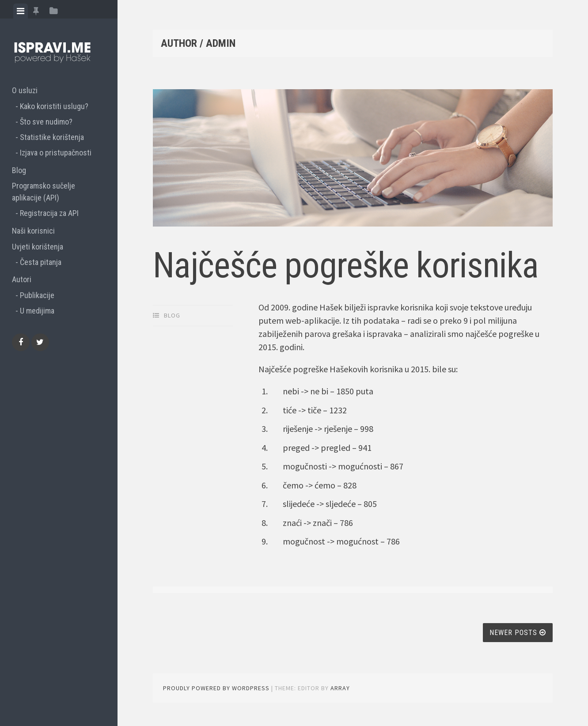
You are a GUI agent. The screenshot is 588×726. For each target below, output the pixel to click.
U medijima (37, 311)
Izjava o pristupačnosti (56, 153)
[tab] (21, 11)
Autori (22, 279)
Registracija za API (49, 213)
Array (340, 688)
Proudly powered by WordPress (216, 688)
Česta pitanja (41, 262)
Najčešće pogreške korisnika (346, 265)
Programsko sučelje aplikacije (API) (44, 192)
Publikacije (37, 295)
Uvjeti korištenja (38, 247)
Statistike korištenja (52, 137)
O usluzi (25, 90)
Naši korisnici (33, 231)
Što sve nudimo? (46, 122)
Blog (19, 170)
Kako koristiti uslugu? (54, 106)
